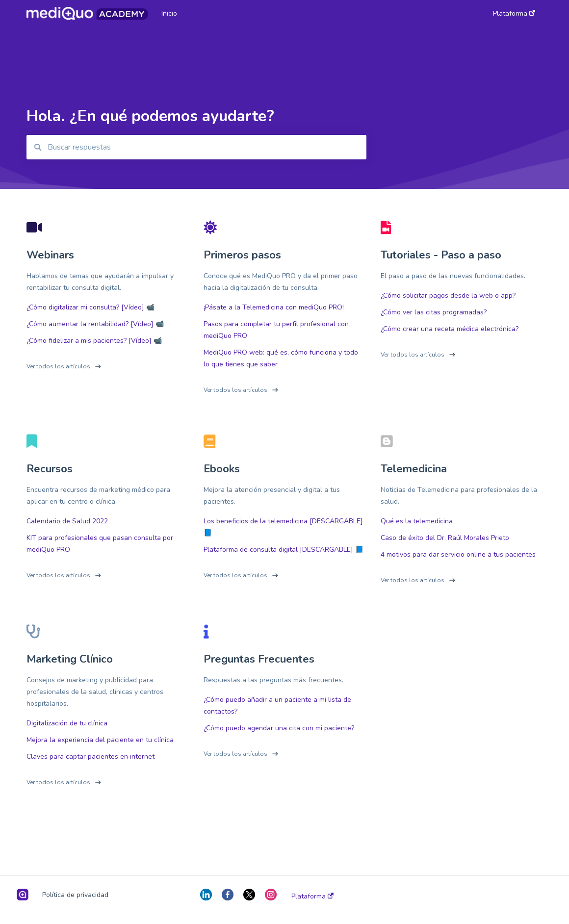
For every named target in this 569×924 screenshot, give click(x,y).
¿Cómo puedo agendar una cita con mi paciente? (279, 728)
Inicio (169, 13)
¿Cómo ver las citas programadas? (434, 312)
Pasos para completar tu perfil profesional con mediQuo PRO (276, 330)
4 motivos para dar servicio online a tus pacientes (458, 554)
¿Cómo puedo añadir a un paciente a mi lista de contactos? (277, 706)
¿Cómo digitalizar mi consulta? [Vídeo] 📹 (91, 307)
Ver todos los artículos (58, 366)
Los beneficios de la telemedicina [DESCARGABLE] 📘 (283, 527)
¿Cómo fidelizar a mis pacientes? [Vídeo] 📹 (94, 341)
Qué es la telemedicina (417, 521)
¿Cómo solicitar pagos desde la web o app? (448, 295)
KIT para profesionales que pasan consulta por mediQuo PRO (100, 544)
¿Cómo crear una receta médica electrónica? (450, 329)
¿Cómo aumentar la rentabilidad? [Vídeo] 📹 (95, 324)
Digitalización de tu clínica (67, 723)
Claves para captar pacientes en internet (91, 757)
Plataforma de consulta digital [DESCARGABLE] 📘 (284, 550)
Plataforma (312, 897)
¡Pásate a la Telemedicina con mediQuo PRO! (274, 307)
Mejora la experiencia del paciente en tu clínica (100, 740)
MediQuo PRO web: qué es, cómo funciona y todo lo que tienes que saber (281, 358)
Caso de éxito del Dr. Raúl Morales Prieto (445, 538)
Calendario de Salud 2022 (67, 521)
